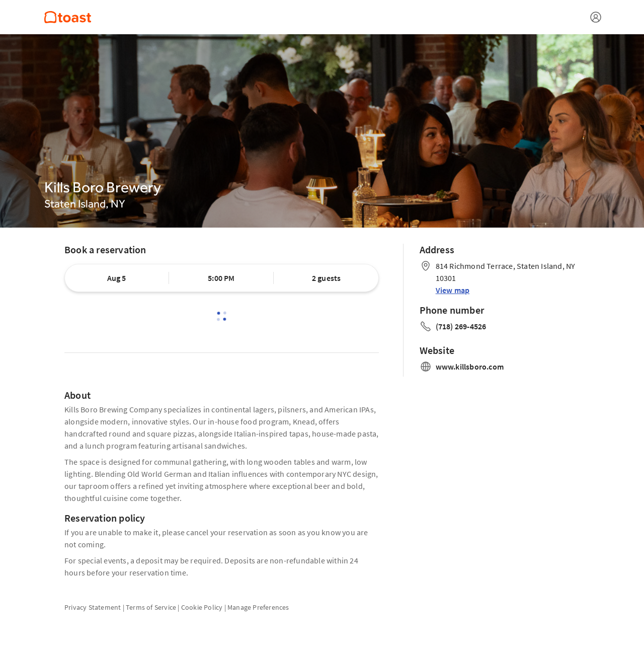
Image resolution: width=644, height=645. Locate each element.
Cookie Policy (202, 607)
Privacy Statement (93, 607)
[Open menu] (596, 17)
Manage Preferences (258, 607)
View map (453, 290)
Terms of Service (151, 607)
